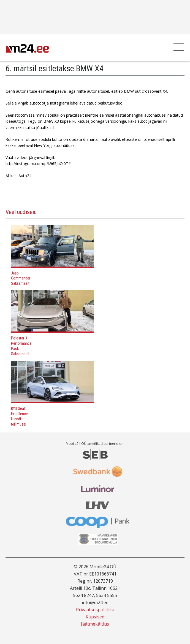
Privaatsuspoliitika (95, 610)
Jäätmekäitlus (95, 624)
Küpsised (95, 617)
